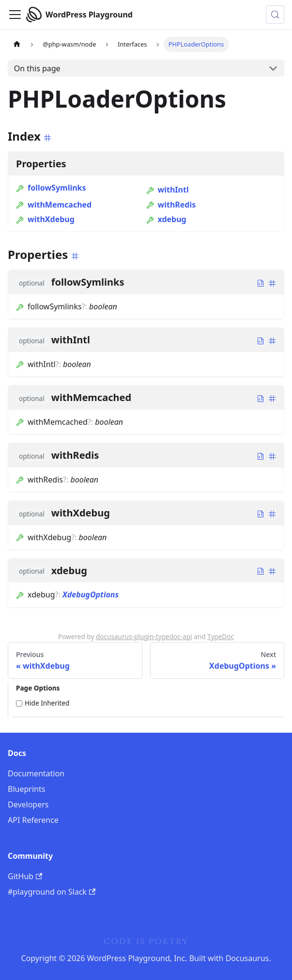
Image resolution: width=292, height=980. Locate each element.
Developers (28, 804)
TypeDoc (221, 636)
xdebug (166, 219)
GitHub (25, 876)
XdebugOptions (91, 594)
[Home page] (17, 44)
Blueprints (26, 789)
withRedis (171, 205)
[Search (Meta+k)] (275, 15)
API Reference (33, 820)
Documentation (36, 773)
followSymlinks (51, 188)
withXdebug (45, 219)
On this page (37, 68)
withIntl (168, 190)
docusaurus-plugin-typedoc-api (144, 636)
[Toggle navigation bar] (15, 15)
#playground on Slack (52, 892)
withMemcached (54, 205)
